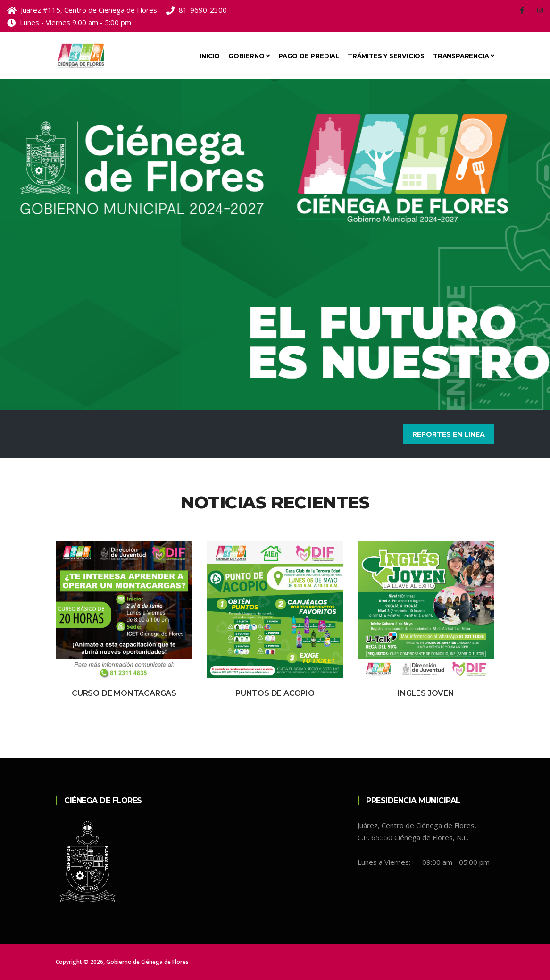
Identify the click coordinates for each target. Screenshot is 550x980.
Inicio (210, 56)
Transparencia (464, 56)
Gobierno (249, 56)
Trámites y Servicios (386, 56)
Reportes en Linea (449, 434)
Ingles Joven (426, 693)
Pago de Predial (309, 56)
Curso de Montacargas (124, 693)
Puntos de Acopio (275, 693)
